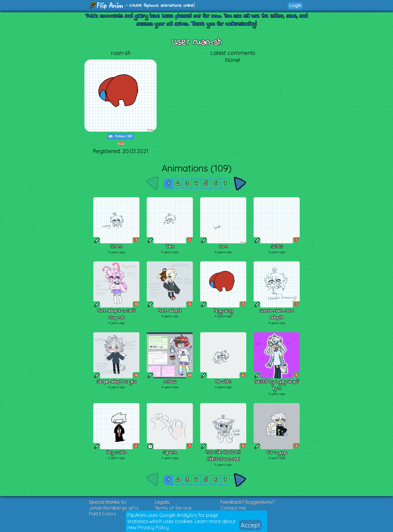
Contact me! (233, 508)
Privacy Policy (153, 527)
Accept (250, 525)
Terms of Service (173, 508)
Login (295, 5)
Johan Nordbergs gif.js (114, 508)
